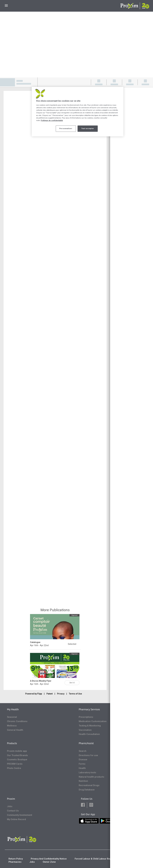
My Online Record (16, 819)
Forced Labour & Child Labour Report (94, 859)
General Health (15, 730)
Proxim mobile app (17, 751)
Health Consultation (89, 734)
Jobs (10, 806)
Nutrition (83, 781)
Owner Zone (49, 862)
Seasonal (12, 717)
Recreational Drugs (89, 785)
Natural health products (91, 777)
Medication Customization (93, 721)
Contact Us (13, 811)
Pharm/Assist (86, 743)
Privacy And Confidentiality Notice (49, 859)
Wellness (12, 726)
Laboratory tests (87, 773)
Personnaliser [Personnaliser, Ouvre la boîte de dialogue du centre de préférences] (66, 128)
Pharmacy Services (89, 709)
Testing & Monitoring (90, 726)
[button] (83, 805)
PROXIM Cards (15, 764)
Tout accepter (88, 128)
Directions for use (88, 755)
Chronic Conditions (17, 721)
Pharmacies (15, 862)
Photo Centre (14, 768)
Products (12, 743)
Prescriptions (86, 717)
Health (82, 768)
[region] (78, 112)
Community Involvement (20, 815)
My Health (13, 709)
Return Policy (16, 859)
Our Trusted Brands (17, 755)
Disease (83, 760)
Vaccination (85, 730)
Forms (82, 764)
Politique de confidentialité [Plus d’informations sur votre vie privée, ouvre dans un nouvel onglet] (52, 120)
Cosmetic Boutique (17, 760)
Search (83, 751)
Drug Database (87, 790)
